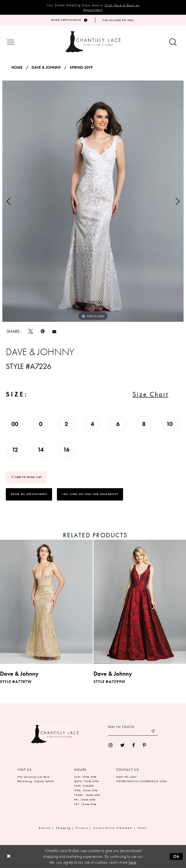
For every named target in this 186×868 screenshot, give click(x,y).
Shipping (63, 828)
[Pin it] (43, 331)
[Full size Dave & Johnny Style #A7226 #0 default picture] (93, 201)
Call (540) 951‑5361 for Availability (90, 494)
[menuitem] (110, 745)
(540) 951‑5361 (127, 777)
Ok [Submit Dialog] (176, 856)
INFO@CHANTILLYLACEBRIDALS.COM (142, 781)
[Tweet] (31, 331)
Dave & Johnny (46, 67)
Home (17, 67)
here (132, 862)
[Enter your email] (133, 732)
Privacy (82, 828)
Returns (45, 828)
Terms (143, 828)
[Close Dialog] (8, 857)
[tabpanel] (93, 201)
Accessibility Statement (113, 828)
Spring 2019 (81, 67)
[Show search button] (173, 42)
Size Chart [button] (151, 394)
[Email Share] (54, 331)
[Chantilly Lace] (93, 42)
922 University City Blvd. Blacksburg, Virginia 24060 (36, 779)
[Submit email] (153, 732)
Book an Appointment (29, 494)
